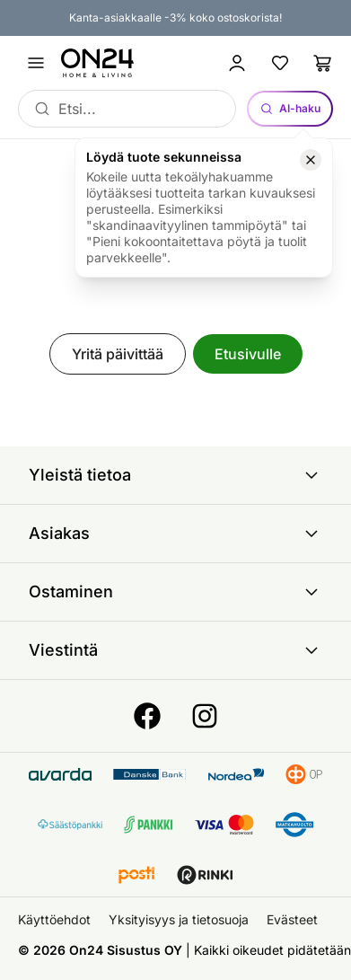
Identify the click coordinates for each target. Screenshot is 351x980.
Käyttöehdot (54, 919)
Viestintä (175, 650)
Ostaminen (175, 592)
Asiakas (175, 534)
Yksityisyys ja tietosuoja (179, 919)
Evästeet (292, 919)
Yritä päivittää (118, 354)
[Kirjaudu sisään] (237, 63)
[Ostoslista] (323, 63)
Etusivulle (248, 354)
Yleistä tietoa (175, 475)
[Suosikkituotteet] (280, 63)
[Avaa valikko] (36, 63)
